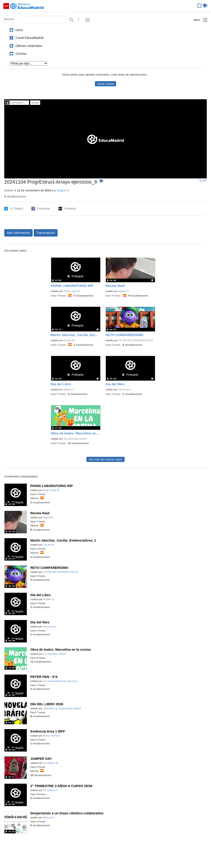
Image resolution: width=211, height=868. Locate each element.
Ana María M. (51, 763)
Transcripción (46, 233)
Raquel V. (124, 291)
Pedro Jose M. (72, 291)
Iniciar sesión (105, 84)
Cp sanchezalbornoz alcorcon (60, 681)
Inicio (19, 30)
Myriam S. (69, 390)
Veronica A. (125, 390)
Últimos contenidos (29, 46)
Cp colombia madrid (75, 439)
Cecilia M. (69, 340)
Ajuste (203, 180)
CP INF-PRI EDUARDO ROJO (136, 340)
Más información (18, 233)
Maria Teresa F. (52, 736)
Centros (21, 54)
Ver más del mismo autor (105, 459)
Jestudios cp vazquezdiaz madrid (62, 708)
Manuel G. (49, 817)
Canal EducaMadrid (29, 38)
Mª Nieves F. (50, 790)
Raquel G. (63, 190)
